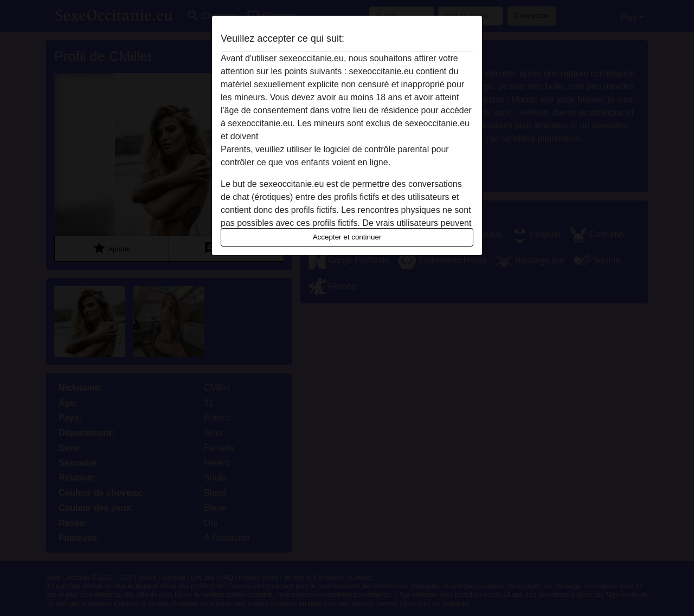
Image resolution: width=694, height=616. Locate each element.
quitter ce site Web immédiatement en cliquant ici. (356, 136)
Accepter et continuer (347, 237)
